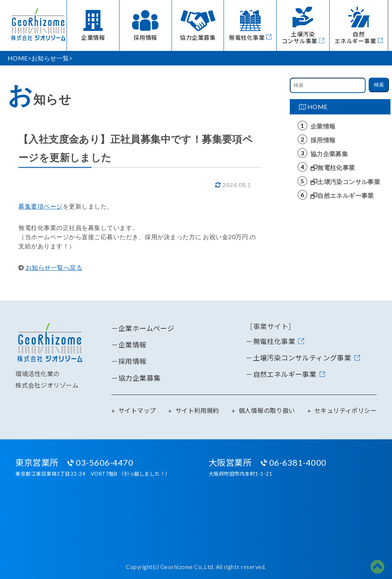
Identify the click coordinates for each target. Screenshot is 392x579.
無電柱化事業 (333, 167)
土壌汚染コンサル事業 (345, 182)
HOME (313, 107)
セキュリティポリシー (345, 410)
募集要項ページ (41, 206)
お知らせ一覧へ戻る (54, 267)
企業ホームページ (146, 328)
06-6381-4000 (298, 462)
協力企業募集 (329, 154)
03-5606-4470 (105, 462)
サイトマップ (137, 410)
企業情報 (323, 126)
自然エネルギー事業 (342, 195)
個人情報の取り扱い (267, 410)
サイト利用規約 (197, 410)
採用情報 (323, 140)
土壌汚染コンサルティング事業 (302, 358)
